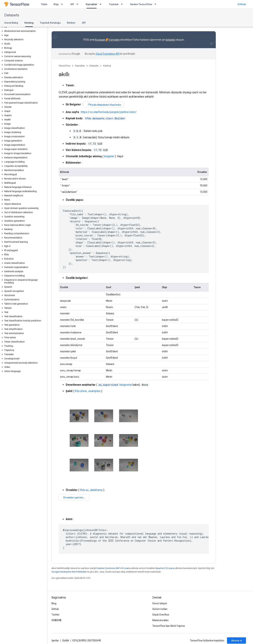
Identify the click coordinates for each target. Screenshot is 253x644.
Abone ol (236, 640)
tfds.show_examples (87, 391)
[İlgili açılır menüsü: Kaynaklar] (102, 4)
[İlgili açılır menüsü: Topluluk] (123, 4)
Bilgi (56, 4)
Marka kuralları (160, 620)
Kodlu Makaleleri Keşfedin (104, 105)
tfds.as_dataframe (91, 490)
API (72, 4)
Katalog (107, 66)
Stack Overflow (161, 615)
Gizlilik (66, 640)
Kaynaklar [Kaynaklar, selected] (92, 4)
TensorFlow (65, 66)
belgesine (115, 385)
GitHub (242, 4)
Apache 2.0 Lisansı (165, 568)
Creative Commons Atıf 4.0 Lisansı (114, 568)
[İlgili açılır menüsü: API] (78, 4)
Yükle (44, 4)
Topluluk (114, 4)
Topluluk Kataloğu (50, 23)
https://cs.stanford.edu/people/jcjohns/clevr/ (109, 112)
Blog (54, 603)
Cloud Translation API (108, 54)
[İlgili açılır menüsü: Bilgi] (63, 4)
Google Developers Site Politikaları (69, 572)
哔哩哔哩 (56, 620)
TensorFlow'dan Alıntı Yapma (168, 626)
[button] (23, 27)
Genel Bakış (11, 23)
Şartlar (55, 640)
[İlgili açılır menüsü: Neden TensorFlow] (156, 4)
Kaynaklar (80, 66)
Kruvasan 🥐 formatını (107, 40)
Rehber (71, 23)
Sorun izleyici (160, 603)
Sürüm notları (160, 609)
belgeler (109, 156)
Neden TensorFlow (141, 4)
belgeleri (171, 40)
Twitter (56, 615)
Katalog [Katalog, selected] (29, 23)
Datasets (12, 15)
